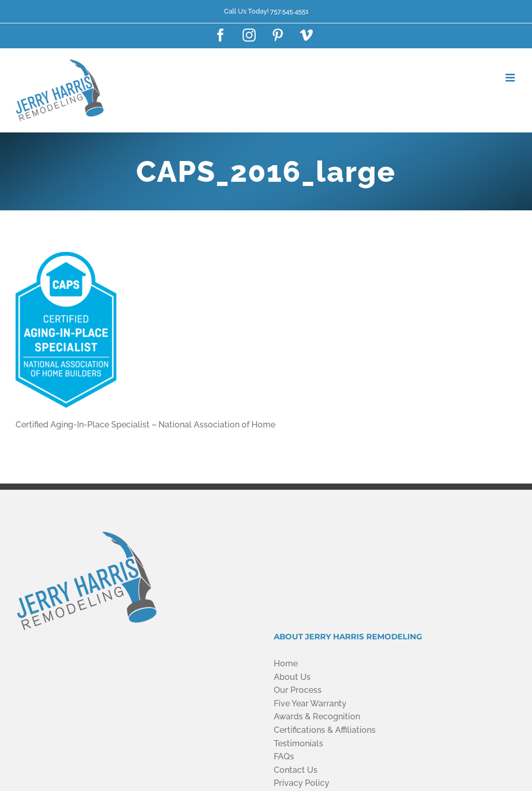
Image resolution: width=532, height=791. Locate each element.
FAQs (284, 756)
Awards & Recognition (317, 716)
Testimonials (298, 743)
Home (286, 663)
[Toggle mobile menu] (511, 78)
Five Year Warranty (310, 703)
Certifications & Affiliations (325, 730)
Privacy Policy (302, 783)
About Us (292, 677)
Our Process (298, 690)
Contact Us (296, 770)
